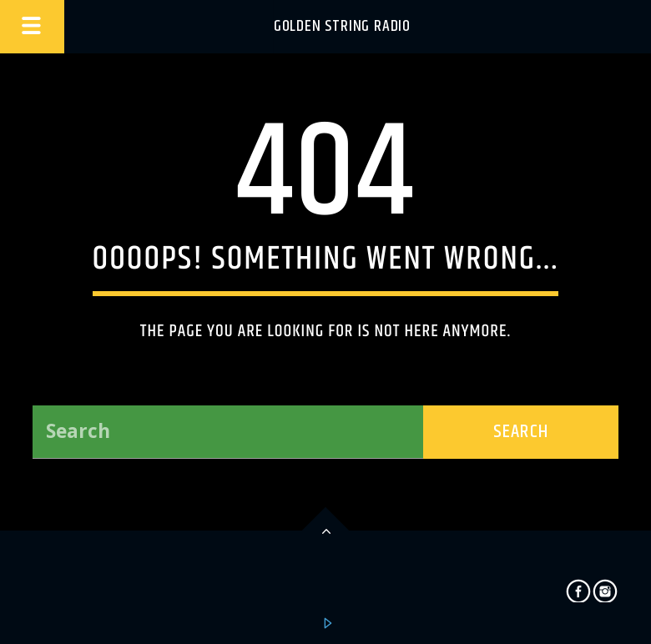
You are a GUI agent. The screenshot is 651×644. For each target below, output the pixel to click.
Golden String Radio (342, 26)
